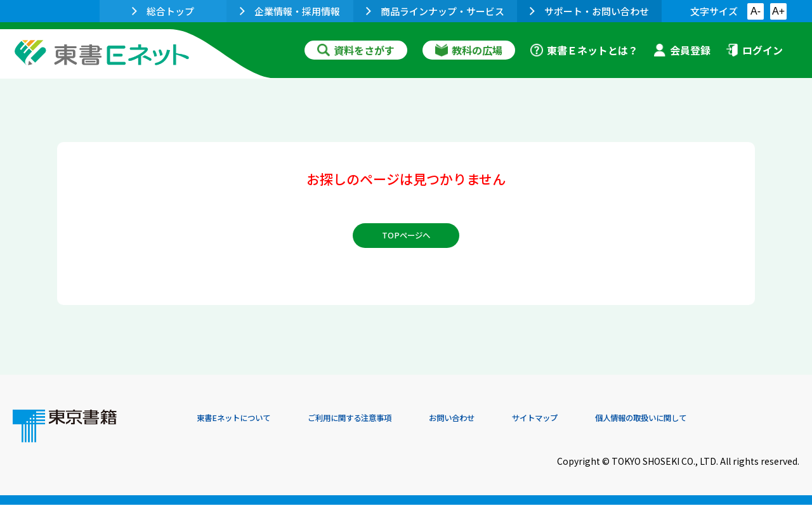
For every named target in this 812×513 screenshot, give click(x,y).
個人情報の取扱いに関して (738, 427)
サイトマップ (610, 427)
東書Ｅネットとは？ (584, 50)
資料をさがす (356, 50)
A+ (778, 11)
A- (756, 11)
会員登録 (682, 50)
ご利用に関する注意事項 (388, 427)
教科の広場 (469, 50)
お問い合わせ (511, 427)
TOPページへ (406, 242)
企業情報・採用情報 (290, 11)
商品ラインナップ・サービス (435, 11)
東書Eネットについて (246, 427)
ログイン (754, 50)
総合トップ (163, 11)
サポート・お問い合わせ (589, 11)
